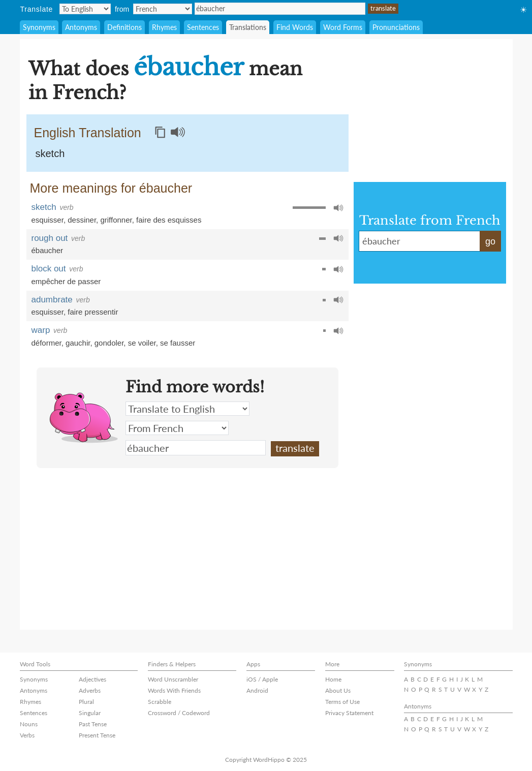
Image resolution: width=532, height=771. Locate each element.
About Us (338, 690)
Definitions (124, 27)
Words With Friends (174, 690)
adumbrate (52, 300)
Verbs (27, 735)
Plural (86, 702)
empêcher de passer (66, 281)
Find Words (295, 27)
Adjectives (92, 679)
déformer (46, 343)
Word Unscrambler (173, 679)
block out (49, 269)
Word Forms (343, 27)
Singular (90, 713)
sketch (50, 153)
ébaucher (280, 9)
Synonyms (39, 27)
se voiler (142, 343)
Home (333, 679)
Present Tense (97, 735)
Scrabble (160, 702)
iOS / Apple (262, 679)
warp (41, 330)
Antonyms (81, 27)
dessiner (82, 220)
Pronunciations (396, 27)
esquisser (48, 220)
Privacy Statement (349, 713)
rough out (50, 238)
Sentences (203, 27)
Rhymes (164, 27)
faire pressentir (93, 312)
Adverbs (90, 690)
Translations (248, 27)
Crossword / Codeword (179, 713)
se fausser (178, 343)
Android (257, 690)
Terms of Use (342, 702)
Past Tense (93, 724)
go (490, 241)
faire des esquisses (169, 220)
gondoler (109, 343)
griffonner (116, 220)
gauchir (78, 343)
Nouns (29, 724)
